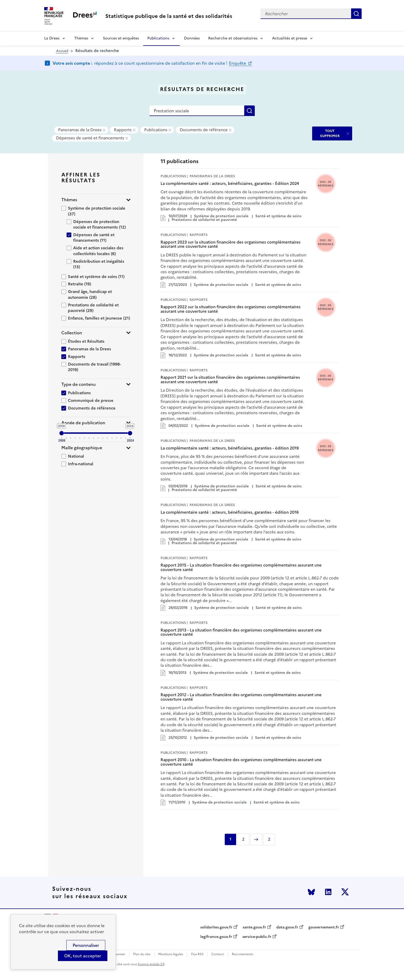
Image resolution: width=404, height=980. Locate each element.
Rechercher (356, 14)
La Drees (52, 38)
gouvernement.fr (324, 927)
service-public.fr (257, 937)
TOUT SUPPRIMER (330, 133)
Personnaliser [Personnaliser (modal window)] (86, 945)
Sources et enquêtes (121, 38)
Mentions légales (171, 954)
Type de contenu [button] (79, 384)
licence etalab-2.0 (151, 964)
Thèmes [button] (69, 200)
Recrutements (243, 954)
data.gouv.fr (287, 927)
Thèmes (81, 38)
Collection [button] (72, 333)
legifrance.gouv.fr (216, 937)
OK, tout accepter (83, 956)
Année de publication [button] (83, 423)
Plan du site (142, 954)
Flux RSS (197, 954)
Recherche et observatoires (233, 38)
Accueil (62, 51)
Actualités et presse (290, 38)
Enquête (238, 63)
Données (192, 38)
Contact (218, 954)
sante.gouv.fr (254, 927)
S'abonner (118, 954)
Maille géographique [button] (82, 448)
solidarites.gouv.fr (216, 927)
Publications (158, 38)
